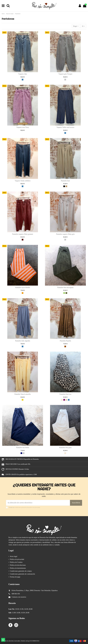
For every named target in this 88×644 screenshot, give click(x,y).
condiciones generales (20, 507)
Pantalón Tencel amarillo (23, 394)
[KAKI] (66, 293)
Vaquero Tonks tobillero (23, 181)
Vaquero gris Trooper (65, 74)
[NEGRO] (64, 186)
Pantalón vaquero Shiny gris (65, 234)
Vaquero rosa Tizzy (23, 127)
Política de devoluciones (18, 565)
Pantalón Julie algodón (23, 341)
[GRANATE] (23, 240)
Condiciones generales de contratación (22, 574)
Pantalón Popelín (65, 341)
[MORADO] (64, 400)
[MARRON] (65, 346)
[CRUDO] (62, 400)
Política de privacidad (17, 559)
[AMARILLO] (23, 400)
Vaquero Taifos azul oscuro (65, 127)
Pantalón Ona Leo (65, 394)
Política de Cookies (16, 562)
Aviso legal (14, 556)
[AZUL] (23, 80)
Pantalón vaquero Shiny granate (23, 234)
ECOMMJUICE (35, 641)
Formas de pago (15, 577)
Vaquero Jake (23, 74)
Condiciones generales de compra (21, 571)
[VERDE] (64, 293)
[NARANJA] (23, 293)
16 (83, 26)
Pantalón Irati (65, 181)
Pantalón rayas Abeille (23, 287)
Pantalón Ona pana (65, 448)
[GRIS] (65, 80)
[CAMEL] (66, 186)
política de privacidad (34, 507)
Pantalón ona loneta (23, 448)
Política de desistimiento (18, 568)
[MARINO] (21, 453)
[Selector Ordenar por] (76, 26)
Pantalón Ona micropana (65, 287)
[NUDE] (66, 400)
